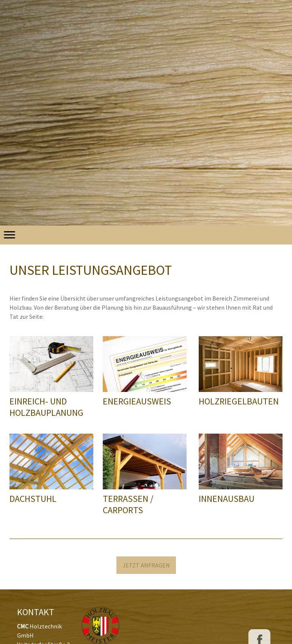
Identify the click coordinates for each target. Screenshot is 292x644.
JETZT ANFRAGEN (146, 565)
